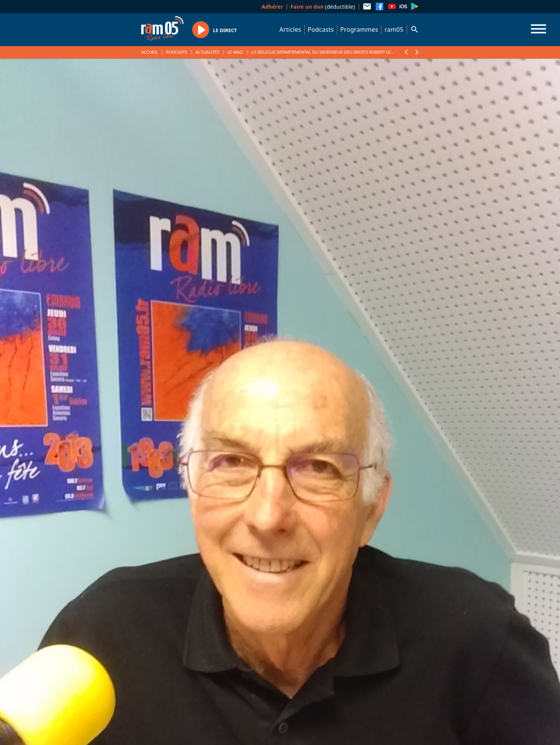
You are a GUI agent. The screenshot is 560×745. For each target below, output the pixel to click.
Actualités (207, 52)
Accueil (150, 52)
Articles (290, 29)
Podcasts (321, 29)
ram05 (394, 29)
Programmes (359, 29)
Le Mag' (235, 52)
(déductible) (323, 7)
